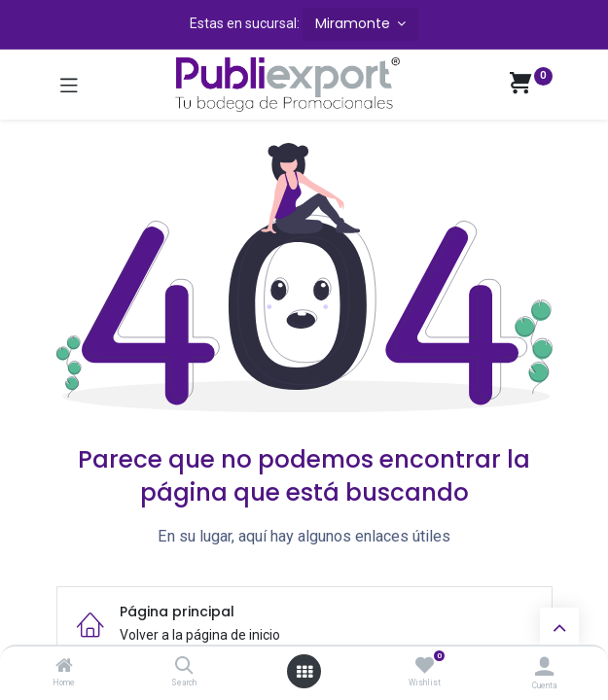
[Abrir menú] (304, 672)
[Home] (64, 667)
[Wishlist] (425, 666)
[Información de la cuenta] (544, 666)
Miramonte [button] (355, 23)
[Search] (184, 667)
